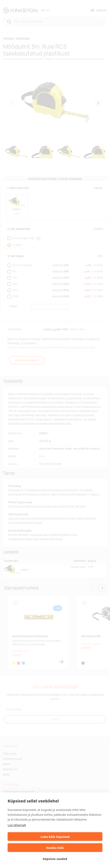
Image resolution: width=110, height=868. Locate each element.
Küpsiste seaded (55, 859)
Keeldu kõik (55, 848)
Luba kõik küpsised (55, 837)
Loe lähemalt (17, 825)
